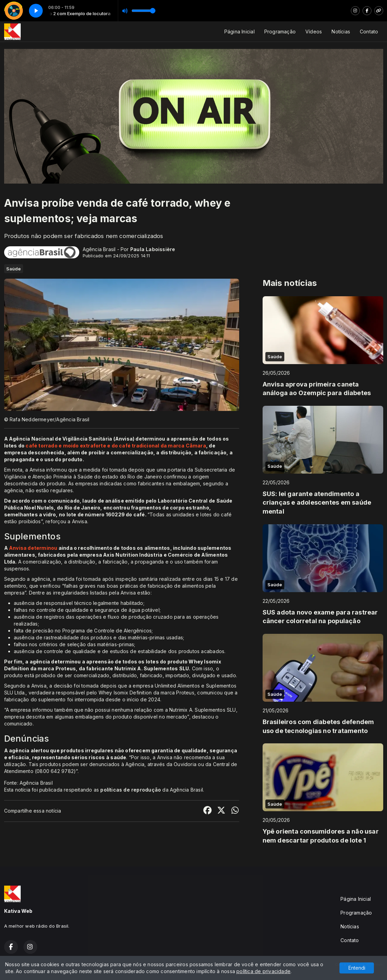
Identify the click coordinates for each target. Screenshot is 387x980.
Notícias (341, 32)
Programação (280, 32)
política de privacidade (263, 971)
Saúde (14, 269)
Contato (369, 32)
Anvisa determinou (33, 548)
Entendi (357, 968)
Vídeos (314, 32)
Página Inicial (240, 32)
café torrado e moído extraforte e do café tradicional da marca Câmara (116, 446)
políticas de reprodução (131, 790)
